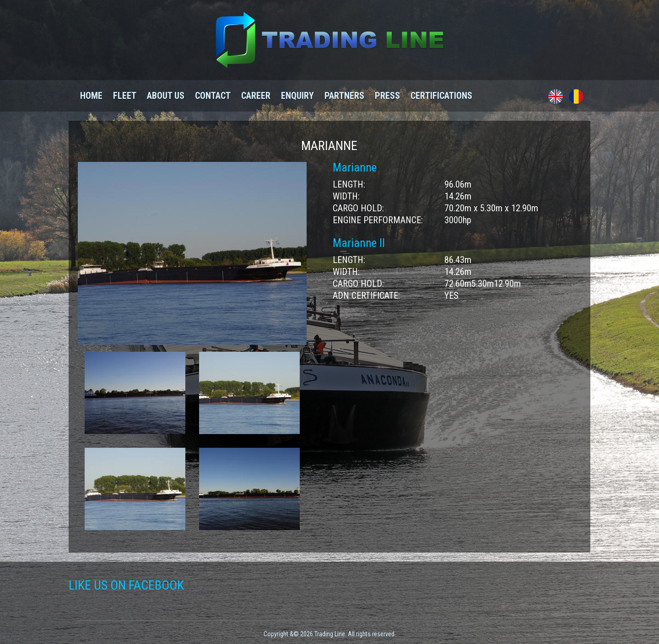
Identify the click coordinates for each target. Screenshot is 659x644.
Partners (344, 96)
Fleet (125, 96)
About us (166, 96)
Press (387, 96)
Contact (213, 96)
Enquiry (297, 96)
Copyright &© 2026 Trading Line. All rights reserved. (330, 634)
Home (91, 96)
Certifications (441, 96)
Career (256, 96)
